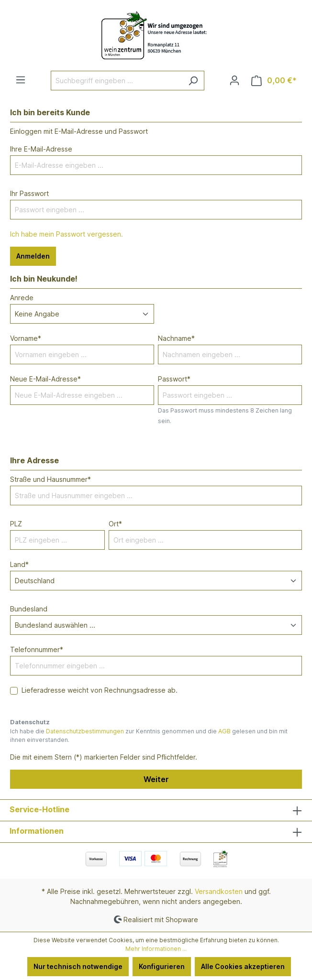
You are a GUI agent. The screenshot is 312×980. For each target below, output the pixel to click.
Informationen (37, 831)
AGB (224, 731)
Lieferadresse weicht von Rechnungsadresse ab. (100, 690)
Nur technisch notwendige (78, 966)
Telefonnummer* (37, 649)
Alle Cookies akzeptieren (243, 966)
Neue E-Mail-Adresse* (45, 379)
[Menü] (21, 80)
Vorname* (26, 338)
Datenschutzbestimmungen (85, 731)
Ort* (115, 524)
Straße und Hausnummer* (50, 479)
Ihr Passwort (29, 193)
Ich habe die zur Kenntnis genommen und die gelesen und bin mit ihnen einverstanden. (149, 735)
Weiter (156, 779)
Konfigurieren (162, 966)
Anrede (22, 298)
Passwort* (174, 379)
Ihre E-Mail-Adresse (41, 149)
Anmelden (33, 256)
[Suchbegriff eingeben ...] (117, 81)
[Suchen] (193, 81)
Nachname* (176, 338)
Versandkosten (219, 891)
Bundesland (29, 609)
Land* (19, 564)
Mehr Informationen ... (156, 949)
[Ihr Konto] (234, 80)
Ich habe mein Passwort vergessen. (67, 234)
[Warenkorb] (274, 81)
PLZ (16, 524)
